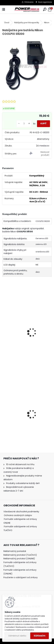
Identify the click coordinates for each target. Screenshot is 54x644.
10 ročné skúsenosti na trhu (20, 464)
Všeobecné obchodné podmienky (21, 512)
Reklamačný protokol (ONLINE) (19, 559)
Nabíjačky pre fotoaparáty (27, 23)
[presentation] (3, 328)
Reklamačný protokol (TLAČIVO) (20, 555)
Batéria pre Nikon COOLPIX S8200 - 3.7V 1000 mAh (26, 339)
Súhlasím (40, 636)
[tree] (23, 523)
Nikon (47, 23)
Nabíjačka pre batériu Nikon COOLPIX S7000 (25, 429)
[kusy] (24, 124)
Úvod (7, 23)
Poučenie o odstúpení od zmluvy (21, 577)
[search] (45, 10)
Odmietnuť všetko (17, 636)
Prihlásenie (29, 2)
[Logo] (27, 10)
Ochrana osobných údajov (18, 515)
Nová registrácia (45, 2)
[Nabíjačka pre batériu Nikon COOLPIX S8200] (27, 65)
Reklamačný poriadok (15, 551)
